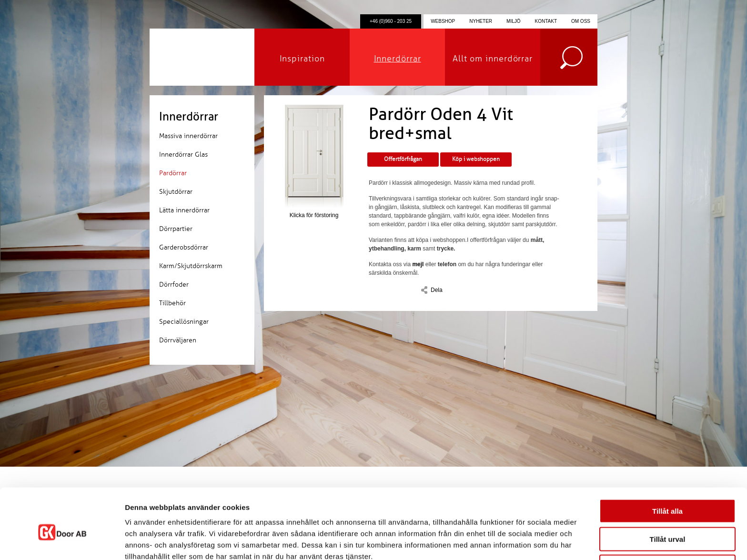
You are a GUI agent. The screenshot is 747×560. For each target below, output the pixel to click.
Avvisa (667, 521)
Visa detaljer (518, 541)
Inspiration (302, 59)
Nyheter (481, 21)
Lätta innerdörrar (184, 210)
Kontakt (546, 21)
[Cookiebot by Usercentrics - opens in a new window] (62, 541)
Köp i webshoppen (476, 159)
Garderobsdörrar (184, 247)
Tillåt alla (667, 465)
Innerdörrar (398, 59)
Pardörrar (173, 173)
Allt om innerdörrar (493, 59)
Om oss (581, 21)
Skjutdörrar (176, 192)
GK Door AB (202, 57)
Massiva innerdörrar (188, 136)
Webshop (443, 21)
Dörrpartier (176, 229)
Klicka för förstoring (314, 162)
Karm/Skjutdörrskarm (191, 266)
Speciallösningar (184, 322)
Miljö (513, 21)
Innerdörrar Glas (183, 155)
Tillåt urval (668, 493)
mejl (418, 264)
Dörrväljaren (178, 340)
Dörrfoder (174, 285)
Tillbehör (172, 303)
